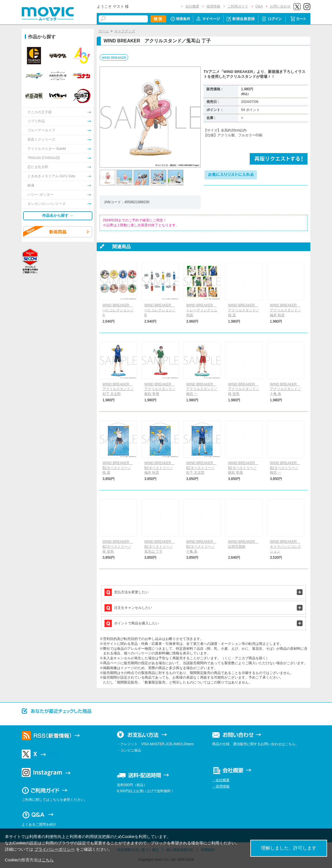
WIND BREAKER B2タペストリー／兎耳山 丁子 (160, 547)
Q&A (259, 6)
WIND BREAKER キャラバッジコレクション (286, 547)
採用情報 (213, 6)
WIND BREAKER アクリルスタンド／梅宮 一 (202, 389)
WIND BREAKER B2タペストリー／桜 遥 (118, 468)
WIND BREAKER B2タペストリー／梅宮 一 (285, 468)
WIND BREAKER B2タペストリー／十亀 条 (201, 547)
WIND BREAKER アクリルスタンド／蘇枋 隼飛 (160, 389)
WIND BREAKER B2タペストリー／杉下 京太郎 (201, 468)
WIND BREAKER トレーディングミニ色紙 (202, 310)
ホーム (104, 31)
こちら (48, 860)
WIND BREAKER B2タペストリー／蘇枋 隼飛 (243, 468)
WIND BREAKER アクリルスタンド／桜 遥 (244, 310)
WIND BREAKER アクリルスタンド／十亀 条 (286, 389)
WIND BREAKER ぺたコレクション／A (118, 310)
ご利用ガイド (238, 6)
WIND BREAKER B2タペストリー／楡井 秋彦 (160, 468)
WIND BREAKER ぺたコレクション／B (160, 310)
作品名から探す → (58, 215)
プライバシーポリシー (55, 849)
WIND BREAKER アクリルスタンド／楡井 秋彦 (286, 310)
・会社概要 (221, 780)
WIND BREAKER (114, 58)
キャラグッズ (125, 31)
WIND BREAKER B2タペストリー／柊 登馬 (118, 547)
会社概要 (192, 6)
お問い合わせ (280, 6)
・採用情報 (221, 786)
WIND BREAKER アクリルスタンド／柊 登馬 (244, 389)
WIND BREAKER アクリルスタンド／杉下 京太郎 (118, 389)
